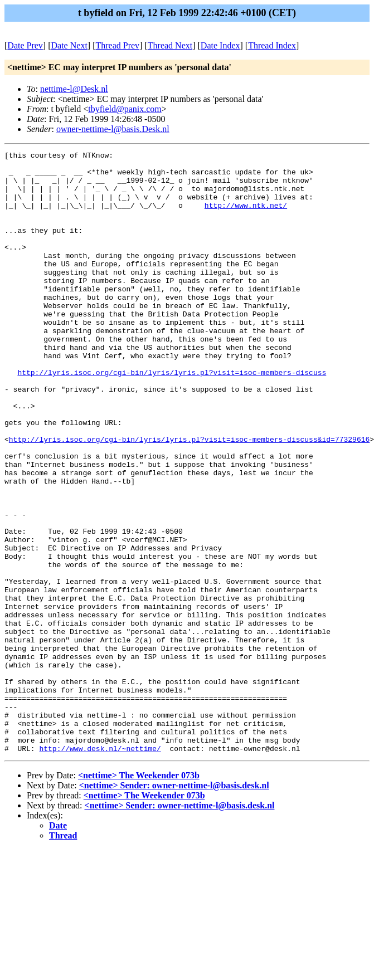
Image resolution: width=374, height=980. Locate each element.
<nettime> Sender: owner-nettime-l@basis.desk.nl (174, 906)
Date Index (220, 45)
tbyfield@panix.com (125, 109)
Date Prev (25, 45)
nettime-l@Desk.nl (74, 89)
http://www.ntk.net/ (246, 217)
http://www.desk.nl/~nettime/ (100, 869)
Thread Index (272, 45)
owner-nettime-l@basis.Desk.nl (113, 129)
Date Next (69, 45)
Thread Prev (117, 45)
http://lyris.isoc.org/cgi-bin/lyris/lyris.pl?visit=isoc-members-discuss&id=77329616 (189, 498)
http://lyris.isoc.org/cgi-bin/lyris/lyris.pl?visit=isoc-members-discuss (172, 417)
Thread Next (170, 45)
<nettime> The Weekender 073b (139, 896)
